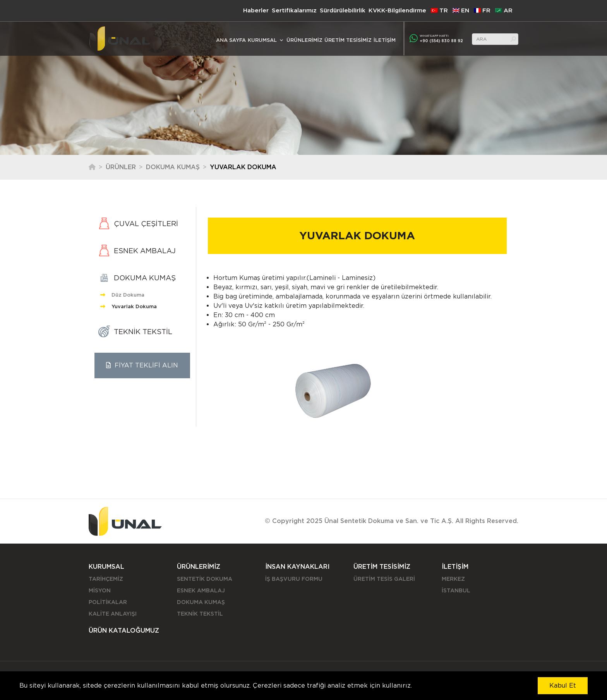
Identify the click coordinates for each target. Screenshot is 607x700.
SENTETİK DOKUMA (205, 579)
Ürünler (121, 167)
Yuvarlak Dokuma (129, 306)
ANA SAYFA (231, 40)
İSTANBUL (456, 590)
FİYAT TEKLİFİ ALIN (142, 365)
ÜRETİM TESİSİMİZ (348, 40)
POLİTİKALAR (108, 602)
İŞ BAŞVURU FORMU (294, 579)
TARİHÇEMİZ (106, 579)
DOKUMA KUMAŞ (173, 167)
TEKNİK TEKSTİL (200, 614)
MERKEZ (453, 579)
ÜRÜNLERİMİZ (304, 40)
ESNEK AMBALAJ (201, 590)
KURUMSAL (262, 40)
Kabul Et (563, 685)
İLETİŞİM (385, 40)
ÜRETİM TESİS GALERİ (384, 579)
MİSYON (100, 590)
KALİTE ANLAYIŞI (113, 614)
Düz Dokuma (122, 295)
